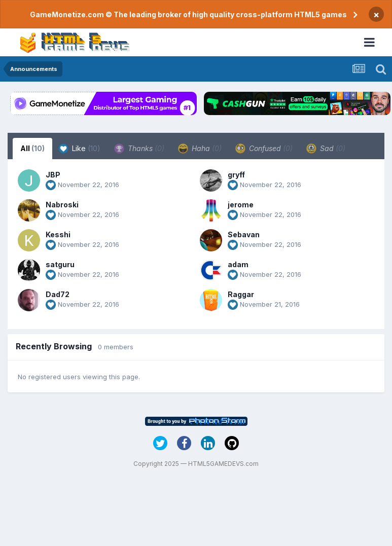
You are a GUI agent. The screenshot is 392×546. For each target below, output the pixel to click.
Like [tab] (79, 149)
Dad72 (58, 294)
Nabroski (62, 205)
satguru (60, 264)
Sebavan (244, 234)
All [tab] (32, 148)
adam (238, 264)
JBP (53, 175)
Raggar (241, 294)
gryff (236, 175)
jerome (241, 205)
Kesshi (58, 234)
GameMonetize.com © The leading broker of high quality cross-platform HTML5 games (188, 14)
